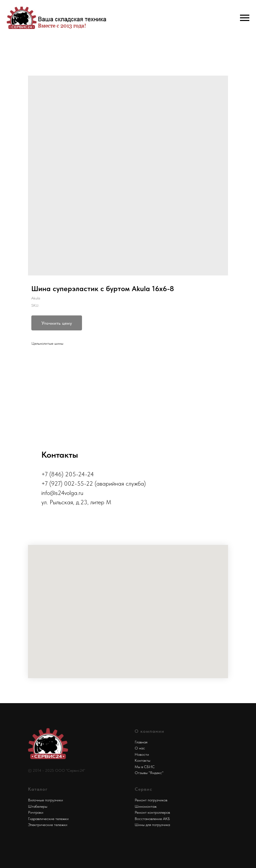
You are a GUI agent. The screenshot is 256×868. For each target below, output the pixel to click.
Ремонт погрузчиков (151, 800)
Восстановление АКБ (152, 819)
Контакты (142, 760)
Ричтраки (36, 812)
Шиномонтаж (146, 806)
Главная (141, 742)
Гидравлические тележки (48, 819)
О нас (140, 748)
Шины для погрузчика (152, 825)
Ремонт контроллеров (152, 812)
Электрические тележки (48, 825)
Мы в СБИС (145, 767)
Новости (142, 754)
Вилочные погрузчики (45, 800)
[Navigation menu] (245, 18)
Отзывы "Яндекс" (149, 773)
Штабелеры (38, 806)
